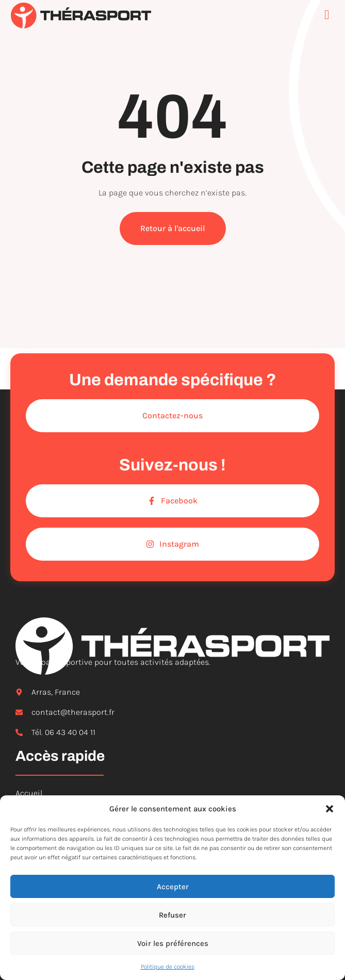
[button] (330, 809)
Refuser (173, 915)
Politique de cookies (168, 967)
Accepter (173, 887)
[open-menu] (330, 15)
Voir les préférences (173, 943)
